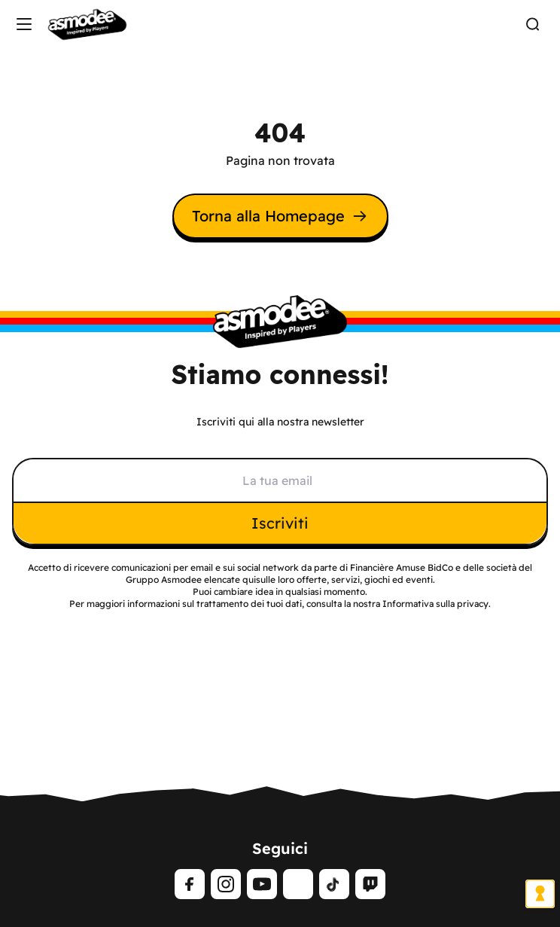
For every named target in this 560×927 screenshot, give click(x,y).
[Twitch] (370, 884)
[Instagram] (226, 884)
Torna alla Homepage (280, 216)
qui (249, 579)
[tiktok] (334, 884)
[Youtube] (262, 884)
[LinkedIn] (298, 884)
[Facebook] (190, 884)
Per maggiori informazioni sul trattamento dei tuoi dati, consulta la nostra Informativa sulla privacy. (280, 604)
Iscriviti (280, 523)
